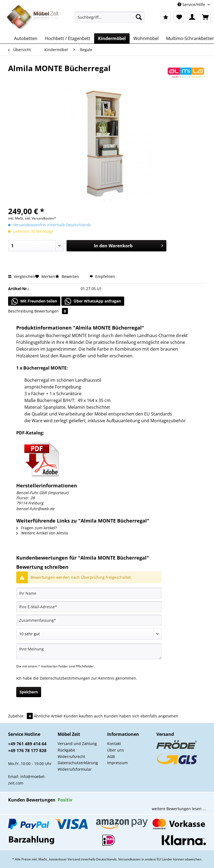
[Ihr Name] (89, 593)
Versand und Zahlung (77, 744)
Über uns (116, 750)
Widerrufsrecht (71, 756)
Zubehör (21, 716)
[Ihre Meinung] (89, 651)
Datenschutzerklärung (78, 763)
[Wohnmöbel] (146, 38)
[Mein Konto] (192, 17)
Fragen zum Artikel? (37, 528)
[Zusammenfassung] (89, 620)
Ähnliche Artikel (48, 716)
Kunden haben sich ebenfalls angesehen (141, 716)
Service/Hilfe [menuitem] (192, 4)
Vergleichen (22, 276)
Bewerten (68, 276)
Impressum (117, 763)
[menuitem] (110, 20)
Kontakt (114, 744)
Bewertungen (51, 311)
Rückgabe (66, 750)
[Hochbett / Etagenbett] (68, 38)
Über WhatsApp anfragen (93, 301)
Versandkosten (129, 859)
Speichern (29, 692)
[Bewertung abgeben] (89, 634)
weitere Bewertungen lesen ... (179, 809)
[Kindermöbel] (112, 38)
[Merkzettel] (179, 17)
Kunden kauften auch (83, 716)
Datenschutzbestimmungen (65, 678)
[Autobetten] (26, 38)
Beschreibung (21, 311)
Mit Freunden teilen (34, 301)
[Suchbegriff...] (110, 17)
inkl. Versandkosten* (40, 218)
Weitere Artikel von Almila (42, 533)
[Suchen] (139, 17)
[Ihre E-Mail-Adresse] (89, 607)
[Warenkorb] (205, 17)
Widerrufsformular (75, 769)
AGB (111, 756)
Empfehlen (102, 276)
